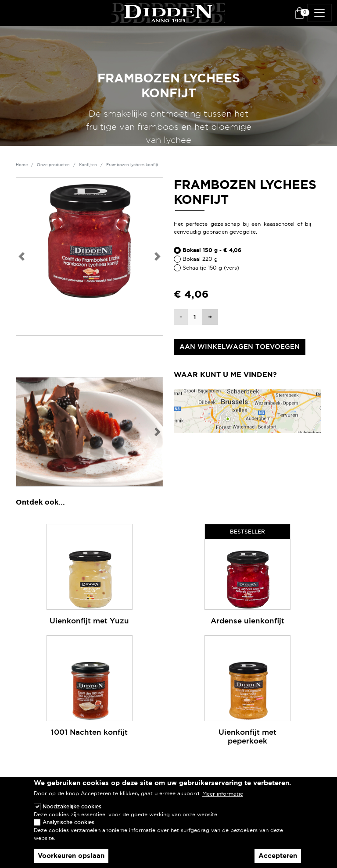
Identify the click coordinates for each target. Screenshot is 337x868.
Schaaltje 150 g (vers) (211, 268)
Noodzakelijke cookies (72, 812)
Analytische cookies (68, 827)
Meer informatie (223, 799)
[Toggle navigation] (319, 13)
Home (22, 165)
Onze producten (53, 165)
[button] (21, 256)
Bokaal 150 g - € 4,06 (212, 250)
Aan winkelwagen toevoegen (240, 347)
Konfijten (88, 165)
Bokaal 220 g (200, 259)
